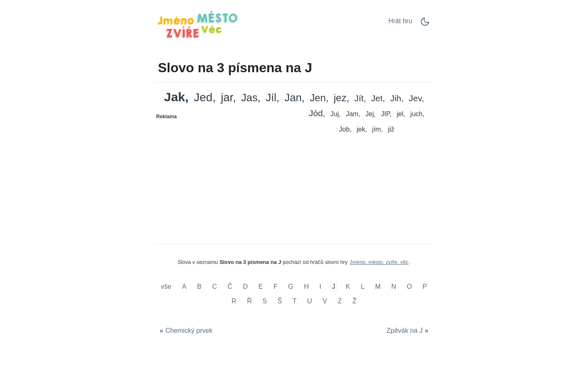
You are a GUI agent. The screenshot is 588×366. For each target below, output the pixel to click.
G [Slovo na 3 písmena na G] (290, 287)
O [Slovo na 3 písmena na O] (409, 287)
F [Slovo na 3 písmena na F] (276, 287)
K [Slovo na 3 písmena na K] (348, 287)
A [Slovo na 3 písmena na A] (184, 287)
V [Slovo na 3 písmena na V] (325, 301)
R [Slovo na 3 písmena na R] (234, 301)
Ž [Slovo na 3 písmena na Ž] (354, 301)
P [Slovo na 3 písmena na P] (425, 287)
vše (167, 287)
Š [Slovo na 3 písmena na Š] (280, 301)
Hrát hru (400, 21)
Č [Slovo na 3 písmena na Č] (230, 287)
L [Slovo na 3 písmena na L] (363, 287)
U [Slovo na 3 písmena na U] (310, 301)
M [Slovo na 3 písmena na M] (378, 287)
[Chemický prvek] (185, 331)
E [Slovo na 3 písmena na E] (261, 287)
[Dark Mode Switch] (425, 24)
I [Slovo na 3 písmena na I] (320, 287)
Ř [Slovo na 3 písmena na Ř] (249, 301)
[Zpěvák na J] (408, 331)
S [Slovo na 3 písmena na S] (265, 301)
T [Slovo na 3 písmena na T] (295, 301)
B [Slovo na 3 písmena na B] (199, 287)
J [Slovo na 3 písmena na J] (334, 287)
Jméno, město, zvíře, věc (379, 262)
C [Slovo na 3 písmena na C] (215, 287)
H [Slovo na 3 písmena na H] (306, 287)
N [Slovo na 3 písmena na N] (394, 287)
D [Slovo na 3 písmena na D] (246, 287)
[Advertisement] (225, 175)
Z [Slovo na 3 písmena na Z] (340, 301)
